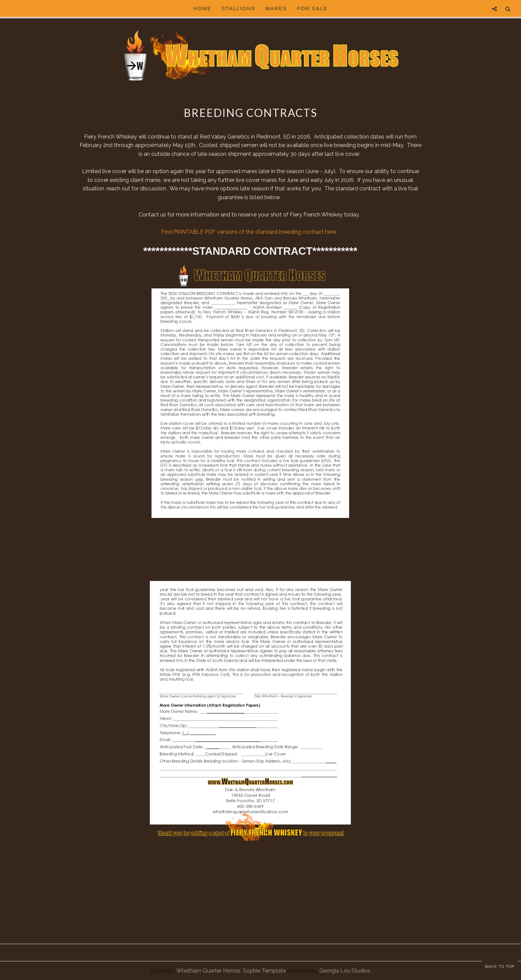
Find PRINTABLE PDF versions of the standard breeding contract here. (250, 232)
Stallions (238, 8)
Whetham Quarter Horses (208, 971)
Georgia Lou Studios (345, 971)
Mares (276, 8)
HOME (203, 8)
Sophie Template (264, 971)
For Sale (312, 8)
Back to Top (500, 966)
